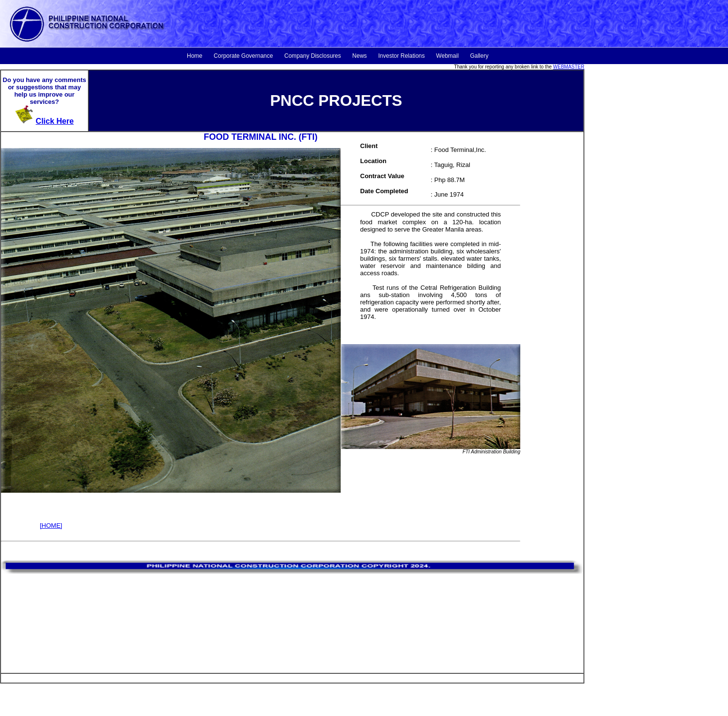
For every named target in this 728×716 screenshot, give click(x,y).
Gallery (479, 56)
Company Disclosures (313, 56)
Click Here (55, 121)
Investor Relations (401, 56)
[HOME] (51, 525)
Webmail (447, 56)
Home (195, 56)
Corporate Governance (243, 56)
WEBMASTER (569, 67)
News (360, 56)
